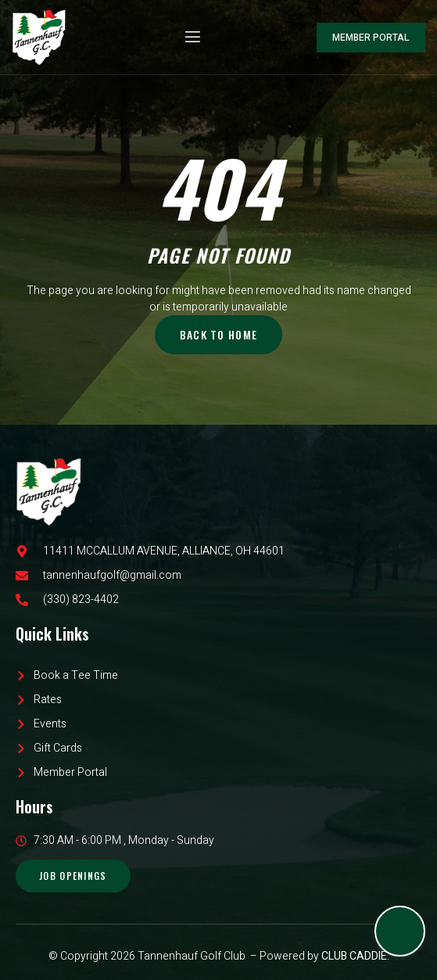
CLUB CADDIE (354, 956)
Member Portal (371, 38)
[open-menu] (192, 37)
